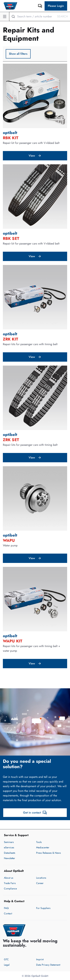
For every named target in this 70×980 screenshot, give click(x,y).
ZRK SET (11, 440)
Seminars (9, 842)
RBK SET (11, 238)
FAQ (6, 908)
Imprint (40, 959)
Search (62, 16)
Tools (39, 842)
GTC (6, 959)
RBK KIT (11, 138)
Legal (7, 965)
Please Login (56, 6)
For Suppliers (43, 908)
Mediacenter (43, 847)
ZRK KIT (10, 339)
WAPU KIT (13, 641)
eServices (9, 847)
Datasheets (10, 853)
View (35, 156)
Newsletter (9, 858)
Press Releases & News (49, 853)
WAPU (9, 540)
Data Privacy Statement (48, 965)
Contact (8, 913)
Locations (41, 878)
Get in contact (35, 813)
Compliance (10, 889)
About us (9, 878)
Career (40, 883)
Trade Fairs (10, 883)
